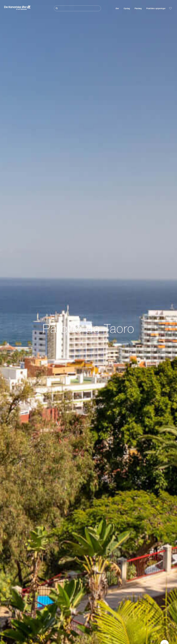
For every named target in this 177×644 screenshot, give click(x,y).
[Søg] (77, 8)
